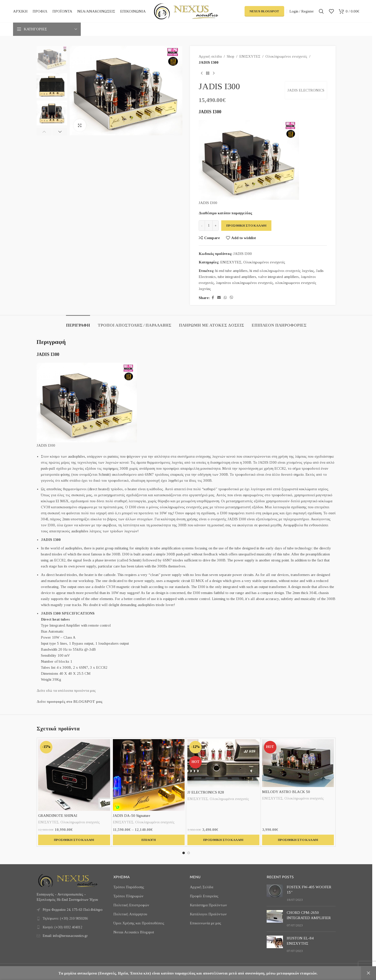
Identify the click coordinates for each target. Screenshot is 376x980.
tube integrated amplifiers (237, 277)
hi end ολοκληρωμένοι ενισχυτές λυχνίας (282, 271)
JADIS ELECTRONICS (306, 90)
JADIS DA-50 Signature (132, 816)
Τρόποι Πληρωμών (128, 896)
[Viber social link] (232, 298)
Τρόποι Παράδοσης (129, 887)
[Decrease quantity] (202, 226)
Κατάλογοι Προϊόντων (208, 914)
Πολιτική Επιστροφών (131, 905)
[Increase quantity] (216, 226)
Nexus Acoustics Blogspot (134, 932)
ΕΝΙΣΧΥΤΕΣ (250, 56)
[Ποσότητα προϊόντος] (209, 226)
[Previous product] (202, 73)
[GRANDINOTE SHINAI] (74, 775)
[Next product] (214, 73)
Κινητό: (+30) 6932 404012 (62, 927)
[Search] (321, 11)
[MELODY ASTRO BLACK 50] (298, 763)
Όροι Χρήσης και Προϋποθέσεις (139, 923)
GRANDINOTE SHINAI (58, 816)
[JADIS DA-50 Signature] (149, 775)
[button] (44, 132)
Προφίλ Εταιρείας (204, 896)
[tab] (78, 323)
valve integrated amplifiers (278, 277)
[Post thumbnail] (275, 893)
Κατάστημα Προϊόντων (208, 905)
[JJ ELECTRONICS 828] (223, 763)
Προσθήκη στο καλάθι (246, 225)
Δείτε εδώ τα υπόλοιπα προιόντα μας (66, 691)
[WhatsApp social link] (225, 298)
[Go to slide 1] (184, 853)
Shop (231, 56)
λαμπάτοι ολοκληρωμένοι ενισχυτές (245, 283)
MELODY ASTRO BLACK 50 (286, 792)
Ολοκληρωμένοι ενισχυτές (286, 56)
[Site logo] (186, 11)
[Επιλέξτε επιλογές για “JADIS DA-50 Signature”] (149, 840)
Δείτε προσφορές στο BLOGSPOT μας (69, 702)
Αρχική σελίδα (210, 56)
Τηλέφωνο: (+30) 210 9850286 (65, 918)
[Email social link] (219, 298)
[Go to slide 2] (189, 853)
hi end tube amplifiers (231, 271)
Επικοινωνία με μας (206, 923)
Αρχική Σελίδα (202, 887)
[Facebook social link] (213, 298)
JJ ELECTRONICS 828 (206, 792)
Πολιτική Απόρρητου (130, 914)
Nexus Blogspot (264, 11)
